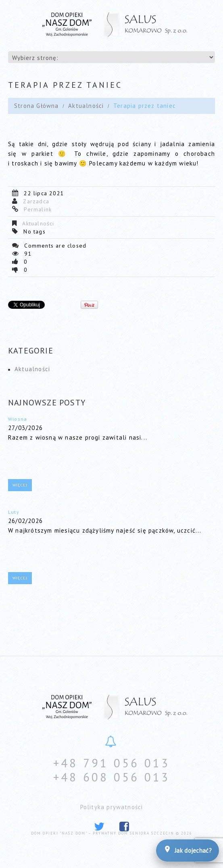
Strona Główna (36, 106)
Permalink (38, 209)
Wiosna (18, 419)
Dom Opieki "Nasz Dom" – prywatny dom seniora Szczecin (103, 833)
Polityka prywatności (112, 807)
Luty (14, 512)
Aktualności (86, 106)
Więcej (20, 485)
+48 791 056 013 (111, 763)
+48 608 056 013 (111, 777)
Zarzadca (36, 201)
